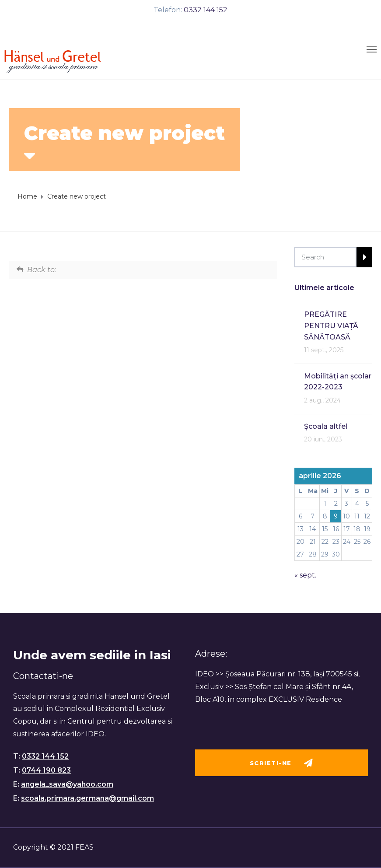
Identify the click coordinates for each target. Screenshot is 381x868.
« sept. (305, 575)
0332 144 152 (206, 10)
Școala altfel (326, 426)
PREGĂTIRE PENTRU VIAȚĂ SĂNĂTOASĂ (331, 325)
